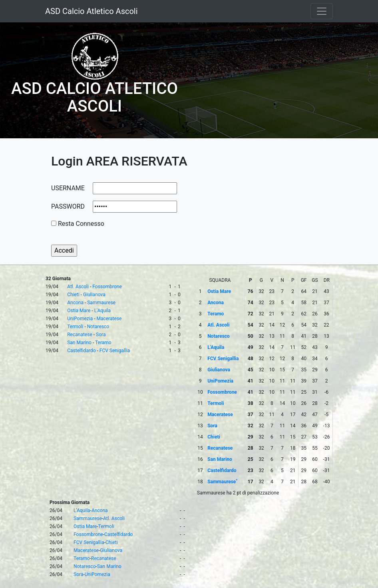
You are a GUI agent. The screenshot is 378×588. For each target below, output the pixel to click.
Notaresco (98, 327)
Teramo (103, 343)
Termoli (75, 327)
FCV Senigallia (115, 351)
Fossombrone (107, 287)
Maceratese (109, 319)
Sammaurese (101, 303)
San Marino (79, 343)
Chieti (73, 295)
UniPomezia (80, 319)
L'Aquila (102, 311)
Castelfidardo (81, 351)
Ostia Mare (79, 311)
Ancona (75, 303)
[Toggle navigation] (322, 11)
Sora (101, 335)
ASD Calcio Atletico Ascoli (92, 11)
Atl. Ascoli (78, 287)
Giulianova (94, 295)
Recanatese (80, 335)
